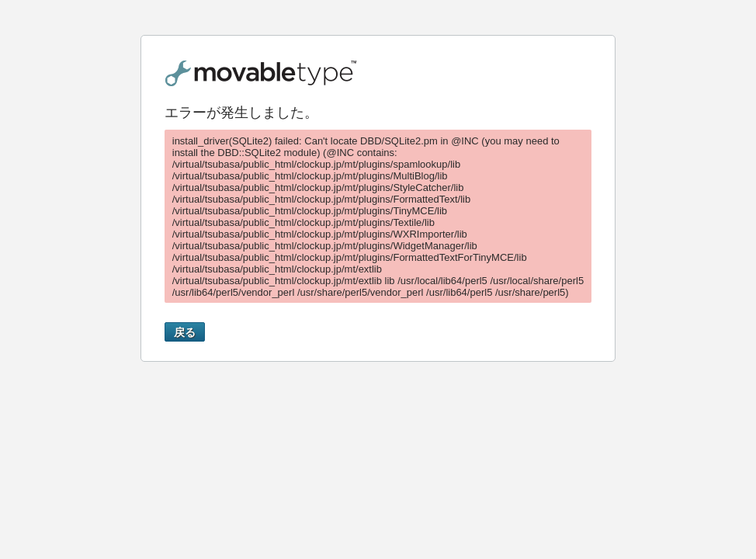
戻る (185, 332)
